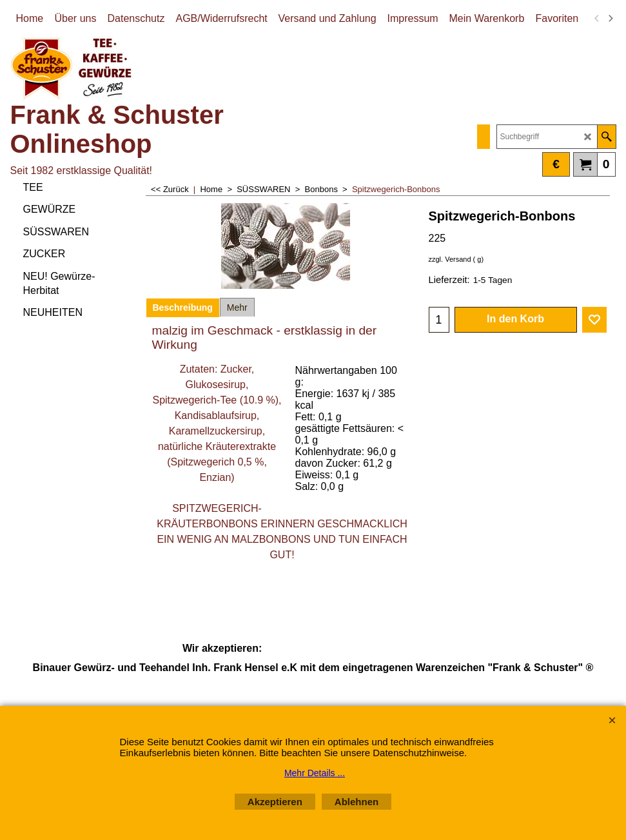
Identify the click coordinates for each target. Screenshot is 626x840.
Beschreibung (183, 308)
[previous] (598, 19)
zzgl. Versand (450, 259)
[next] (611, 19)
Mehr (237, 308)
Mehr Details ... (315, 773)
